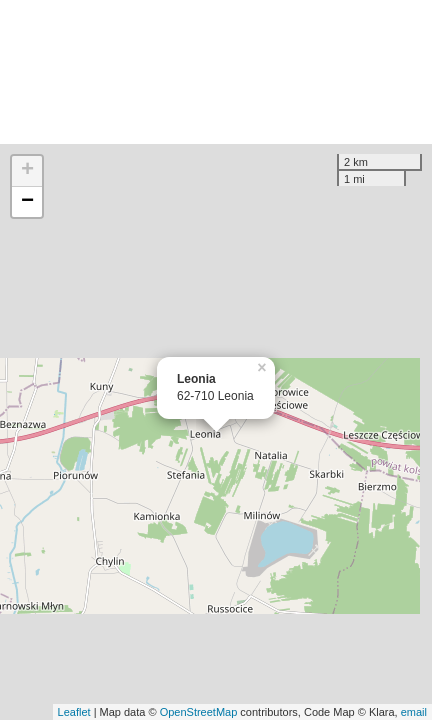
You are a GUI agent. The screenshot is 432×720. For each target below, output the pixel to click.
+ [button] (27, 171)
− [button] (27, 202)
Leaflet (74, 712)
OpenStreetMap (199, 712)
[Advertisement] (216, 72)
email (414, 712)
